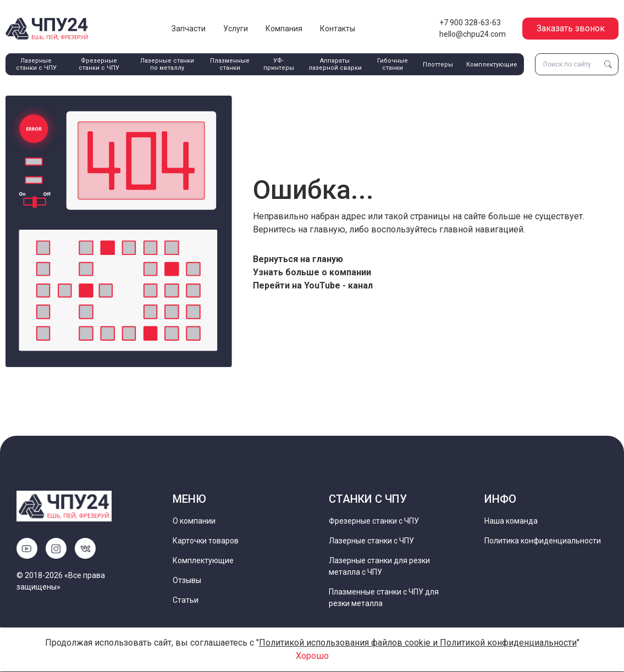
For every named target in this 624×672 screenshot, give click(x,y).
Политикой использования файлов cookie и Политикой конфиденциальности (418, 643)
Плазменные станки (230, 64)
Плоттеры (438, 65)
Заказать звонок (571, 28)
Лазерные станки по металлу (167, 64)
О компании (194, 521)
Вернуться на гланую (298, 259)
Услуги (236, 29)
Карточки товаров (206, 541)
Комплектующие (492, 65)
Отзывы (187, 580)
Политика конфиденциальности (543, 541)
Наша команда (511, 521)
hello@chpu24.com (473, 34)
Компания (284, 29)
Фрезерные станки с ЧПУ (99, 64)
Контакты (338, 29)
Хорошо (312, 656)
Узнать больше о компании (312, 272)
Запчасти (189, 29)
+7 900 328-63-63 (470, 23)
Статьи (186, 600)
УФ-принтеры (279, 64)
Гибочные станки (393, 64)
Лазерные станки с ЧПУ (36, 64)
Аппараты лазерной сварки (335, 64)
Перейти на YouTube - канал (313, 285)
